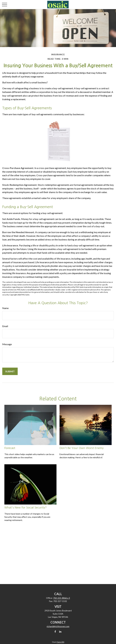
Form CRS (60, 642)
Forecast (10, 448)
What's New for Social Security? (26, 507)
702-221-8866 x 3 (62, 598)
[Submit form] (10, 371)
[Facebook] (55, 631)
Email (5, 326)
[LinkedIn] (60, 631)
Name (5, 308)
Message (7, 344)
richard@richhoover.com (58, 626)
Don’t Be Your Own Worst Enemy (82, 448)
